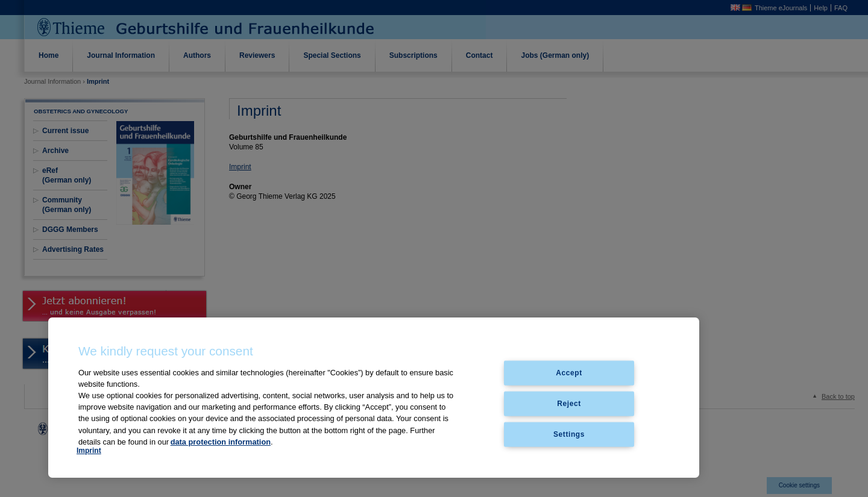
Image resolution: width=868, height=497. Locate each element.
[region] (374, 398)
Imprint (89, 451)
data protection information (221, 442)
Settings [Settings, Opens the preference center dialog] (569, 434)
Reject (569, 403)
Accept (569, 373)
